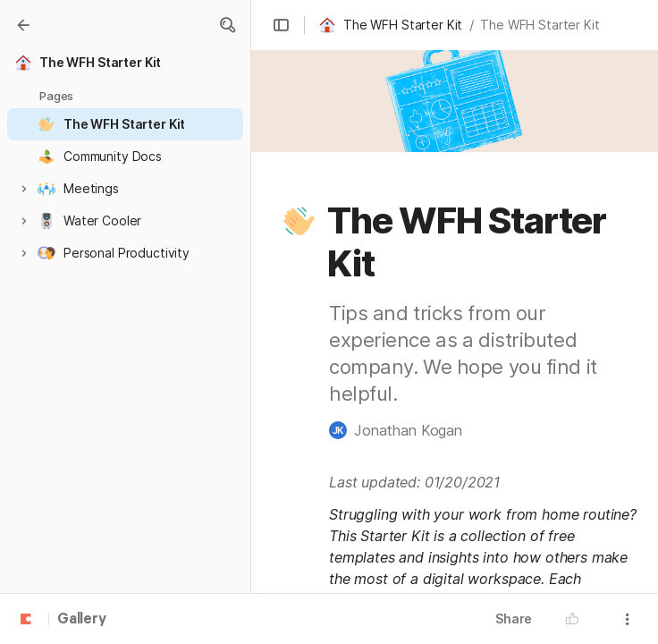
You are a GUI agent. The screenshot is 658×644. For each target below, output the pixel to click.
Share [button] (514, 619)
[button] (227, 25)
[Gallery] (23, 25)
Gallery (82, 620)
